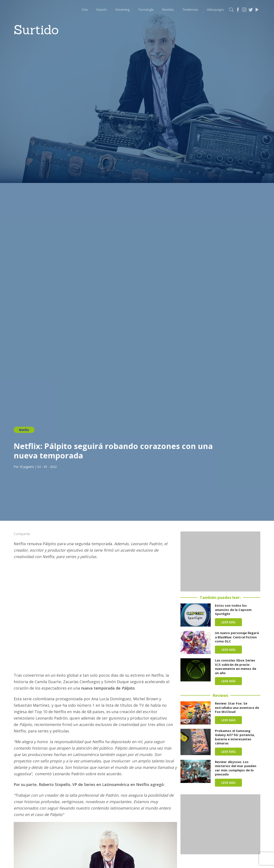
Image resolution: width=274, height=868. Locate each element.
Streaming (122, 10)
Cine (85, 10)
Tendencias (190, 10)
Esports (102, 10)
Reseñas (168, 10)
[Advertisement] (220, 561)
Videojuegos (215, 10)
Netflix (24, 430)
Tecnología (146, 10)
